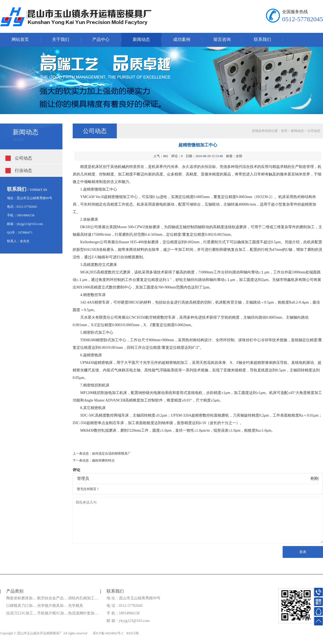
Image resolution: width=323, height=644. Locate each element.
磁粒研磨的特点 (103, 460)
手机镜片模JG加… (52, 613)
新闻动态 (141, 39)
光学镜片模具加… (52, 606)
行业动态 (23, 170)
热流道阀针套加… (83, 613)
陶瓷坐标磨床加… (21, 598)
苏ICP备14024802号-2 (108, 633)
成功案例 (182, 39)
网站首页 (20, 39)
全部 (239, 156)
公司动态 (23, 158)
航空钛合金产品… (52, 598)
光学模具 (76, 606)
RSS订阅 (133, 633)
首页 (284, 131)
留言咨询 (222, 39)
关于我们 (61, 39)
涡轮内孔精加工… (83, 598)
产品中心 (101, 39)
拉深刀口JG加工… (22, 613)
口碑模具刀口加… (21, 606)
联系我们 (262, 39)
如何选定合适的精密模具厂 (111, 453)
